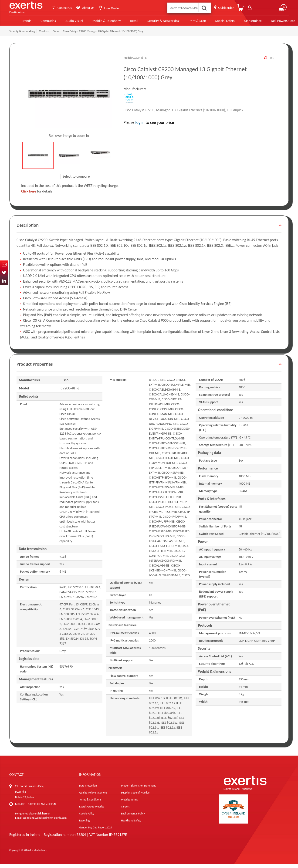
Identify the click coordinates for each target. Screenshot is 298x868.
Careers (125, 811)
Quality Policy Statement (93, 797)
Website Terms (129, 804)
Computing (41, 23)
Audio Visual (66, 23)
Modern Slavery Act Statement (138, 790)
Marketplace (242, 23)
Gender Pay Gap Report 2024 (96, 832)
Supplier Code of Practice (135, 797)
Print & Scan (188, 23)
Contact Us (64, 8)
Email (4, 265)
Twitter (4, 273)
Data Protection (88, 790)
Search (204, 8)
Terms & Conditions (90, 804)
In (4, 281)
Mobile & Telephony (98, 23)
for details (37, 195)
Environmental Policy (133, 818)
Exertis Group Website (92, 811)
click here (42, 818)
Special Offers (215, 23)
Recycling (84, 825)
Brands (19, 23)
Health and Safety (131, 825)
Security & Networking (154, 23)
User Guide (111, 8)
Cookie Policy (87, 818)
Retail (125, 23)
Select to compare (72, 181)
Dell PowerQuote (272, 23)
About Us (88, 8)
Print (272, 62)
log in (140, 126)
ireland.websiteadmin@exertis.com (47, 822)
